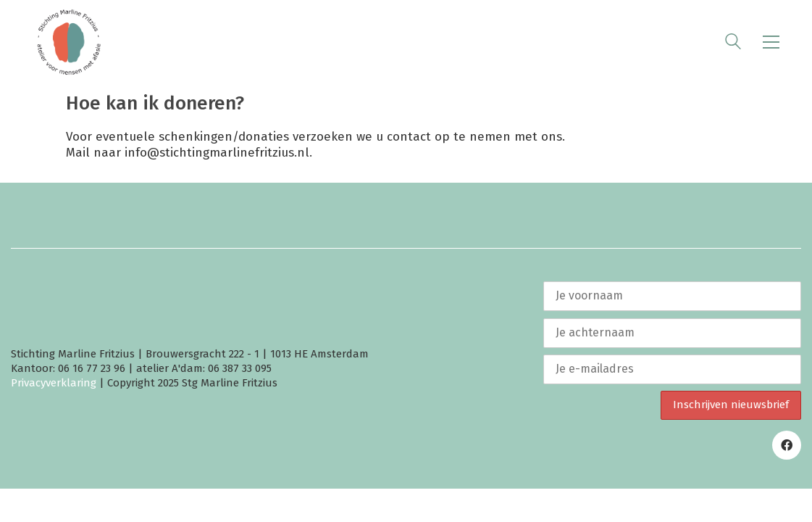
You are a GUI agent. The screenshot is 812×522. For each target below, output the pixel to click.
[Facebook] (787, 445)
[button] (771, 42)
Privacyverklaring (54, 383)
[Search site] (733, 43)
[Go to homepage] (69, 42)
